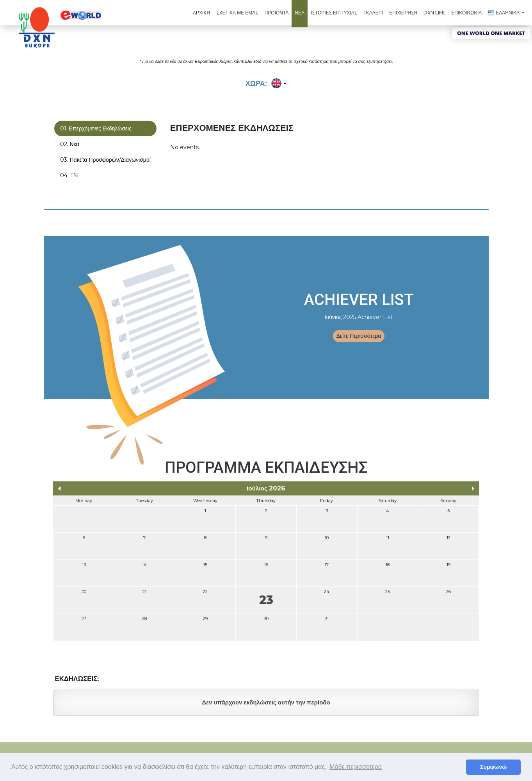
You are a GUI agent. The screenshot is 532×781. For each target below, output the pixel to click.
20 (84, 596)
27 (84, 623)
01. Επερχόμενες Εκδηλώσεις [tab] (96, 129)
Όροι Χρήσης (273, 751)
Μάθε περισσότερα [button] (356, 767)
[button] (278, 84)
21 (144, 596)
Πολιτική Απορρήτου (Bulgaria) (440, 751)
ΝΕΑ (300, 13)
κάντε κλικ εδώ (247, 61)
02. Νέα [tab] (70, 144)
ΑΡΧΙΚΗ (201, 13)
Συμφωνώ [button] (493, 767)
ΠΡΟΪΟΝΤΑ (277, 13)
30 (266, 623)
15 (205, 569)
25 (388, 596)
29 (205, 623)
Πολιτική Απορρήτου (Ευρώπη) (371, 751)
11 (388, 542)
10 (327, 542)
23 (266, 604)
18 (388, 569)
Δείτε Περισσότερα (359, 336)
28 (144, 623)
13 (84, 569)
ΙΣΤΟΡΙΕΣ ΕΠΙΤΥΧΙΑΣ (334, 13)
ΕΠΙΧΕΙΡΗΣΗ (403, 13)
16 (266, 569)
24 (327, 596)
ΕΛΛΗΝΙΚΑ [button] (504, 13)
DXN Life (434, 13)
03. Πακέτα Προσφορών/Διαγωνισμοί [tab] (105, 160)
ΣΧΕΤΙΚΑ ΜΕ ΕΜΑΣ (237, 13)
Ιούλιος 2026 (266, 493)
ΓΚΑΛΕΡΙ (373, 13)
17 (327, 569)
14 (144, 569)
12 (448, 542)
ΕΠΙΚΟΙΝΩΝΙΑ (466, 13)
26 (448, 596)
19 (448, 569)
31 (327, 623)
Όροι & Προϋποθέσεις (313, 751)
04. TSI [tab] (69, 176)
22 (205, 596)
